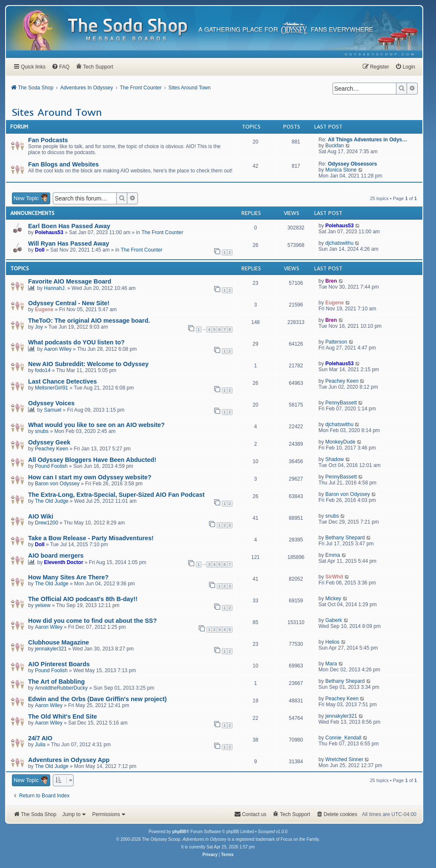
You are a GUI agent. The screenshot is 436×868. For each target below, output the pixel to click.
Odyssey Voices (51, 403)
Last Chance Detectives (63, 381)
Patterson (336, 342)
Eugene (44, 309)
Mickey (333, 599)
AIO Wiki (41, 516)
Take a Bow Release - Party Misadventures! (91, 538)
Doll (40, 250)
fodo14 (43, 370)
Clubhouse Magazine (59, 642)
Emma (333, 555)
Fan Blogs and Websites (63, 164)
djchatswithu (339, 243)
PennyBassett (341, 403)
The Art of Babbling (56, 682)
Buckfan (334, 146)
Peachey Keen (342, 381)
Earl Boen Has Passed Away (69, 226)
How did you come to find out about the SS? (92, 621)
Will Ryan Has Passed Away (69, 243)
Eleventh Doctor (63, 562)
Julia (40, 745)
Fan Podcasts (48, 140)
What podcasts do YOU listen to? (76, 342)
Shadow (334, 459)
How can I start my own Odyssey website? (90, 477)
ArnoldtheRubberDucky (61, 688)
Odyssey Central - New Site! (69, 303)
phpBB (179, 832)
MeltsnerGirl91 (52, 388)
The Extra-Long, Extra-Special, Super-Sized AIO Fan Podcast (116, 495)
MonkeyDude (340, 442)
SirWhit (334, 577)
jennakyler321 (51, 649)
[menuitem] (380, 54)
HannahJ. (55, 288)
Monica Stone (341, 170)
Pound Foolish (51, 466)
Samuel (53, 410)
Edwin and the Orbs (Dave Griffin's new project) (98, 699)
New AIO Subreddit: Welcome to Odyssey (88, 364)
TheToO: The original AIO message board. (89, 321)
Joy (39, 327)
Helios (332, 642)
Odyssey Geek (49, 442)
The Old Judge (52, 501)
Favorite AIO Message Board (70, 281)
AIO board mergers (56, 556)
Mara (331, 664)
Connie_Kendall (343, 738)
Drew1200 (47, 523)
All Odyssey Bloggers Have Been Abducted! (92, 460)
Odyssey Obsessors (352, 164)
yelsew (43, 605)
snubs (42, 431)
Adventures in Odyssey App (69, 760)
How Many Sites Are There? (68, 577)
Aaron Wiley (58, 349)
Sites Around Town (57, 112)
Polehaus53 (49, 232)
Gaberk (334, 620)
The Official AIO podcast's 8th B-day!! (83, 599)
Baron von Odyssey (57, 484)
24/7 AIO (40, 738)
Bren (331, 281)
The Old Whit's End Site (63, 716)
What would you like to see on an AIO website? (96, 425)
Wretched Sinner (344, 759)
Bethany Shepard (345, 538)
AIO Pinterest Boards (59, 664)
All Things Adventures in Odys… (367, 140)
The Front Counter (162, 232)
